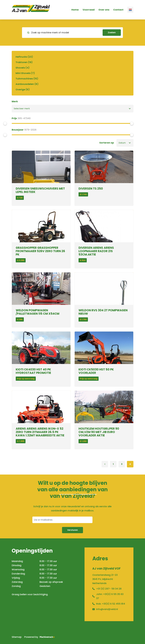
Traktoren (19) (24, 62)
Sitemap (17, 637)
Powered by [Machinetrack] (40, 637)
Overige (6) (23, 89)
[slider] (5, 123)
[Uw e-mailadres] (62, 520)
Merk (15, 101)
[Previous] (105, 464)
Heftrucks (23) (24, 57)
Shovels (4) (23, 68)
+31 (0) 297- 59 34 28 (109, 589)
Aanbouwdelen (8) (27, 84)
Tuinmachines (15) (27, 79)
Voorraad (89, 10)
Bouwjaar (18, 130)
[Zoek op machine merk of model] (63, 33)
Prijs (14, 118)
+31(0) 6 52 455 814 (113, 604)
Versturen (72, 530)
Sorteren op (107, 143)
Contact (118, 10)
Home (75, 10)
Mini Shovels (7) (25, 73)
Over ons (104, 10)
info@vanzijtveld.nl (107, 609)
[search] (72, 33)
